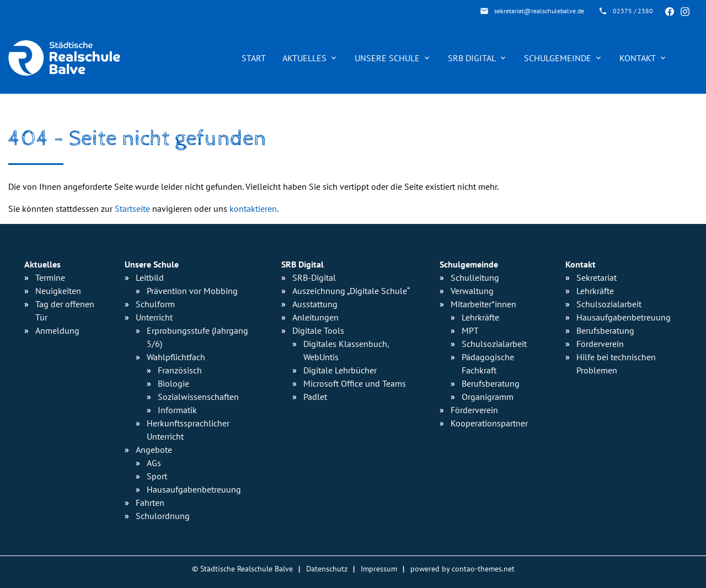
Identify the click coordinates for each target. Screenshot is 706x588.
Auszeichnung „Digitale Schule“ (351, 291)
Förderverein (474, 410)
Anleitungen (315, 317)
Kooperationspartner (489, 423)
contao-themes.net (483, 568)
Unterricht (154, 317)
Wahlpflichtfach (176, 357)
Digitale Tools (318, 330)
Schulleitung (475, 277)
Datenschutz (327, 568)
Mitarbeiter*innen (483, 304)
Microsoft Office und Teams (355, 383)
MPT (470, 330)
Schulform (155, 304)
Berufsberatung (491, 383)
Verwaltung (472, 291)
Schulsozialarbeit (494, 344)
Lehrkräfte (480, 317)
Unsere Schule (387, 58)
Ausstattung (315, 304)
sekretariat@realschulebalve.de (539, 11)
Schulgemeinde (558, 58)
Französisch (180, 370)
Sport (157, 476)
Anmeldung (57, 330)
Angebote (154, 450)
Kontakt (638, 58)
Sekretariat (597, 277)
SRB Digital (472, 58)
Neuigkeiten (58, 291)
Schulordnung (163, 516)
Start (254, 58)
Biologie (173, 383)
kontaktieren (253, 209)
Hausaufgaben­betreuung (194, 489)
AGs (154, 463)
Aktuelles (304, 58)
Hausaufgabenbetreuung (624, 317)
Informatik (177, 410)
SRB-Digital (314, 277)
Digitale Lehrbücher (340, 370)
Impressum (379, 568)
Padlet (315, 397)
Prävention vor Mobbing (192, 291)
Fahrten (150, 503)
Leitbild (150, 277)
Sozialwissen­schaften (198, 397)
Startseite (132, 209)
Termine (50, 277)
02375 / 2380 (633, 11)
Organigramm (488, 397)
